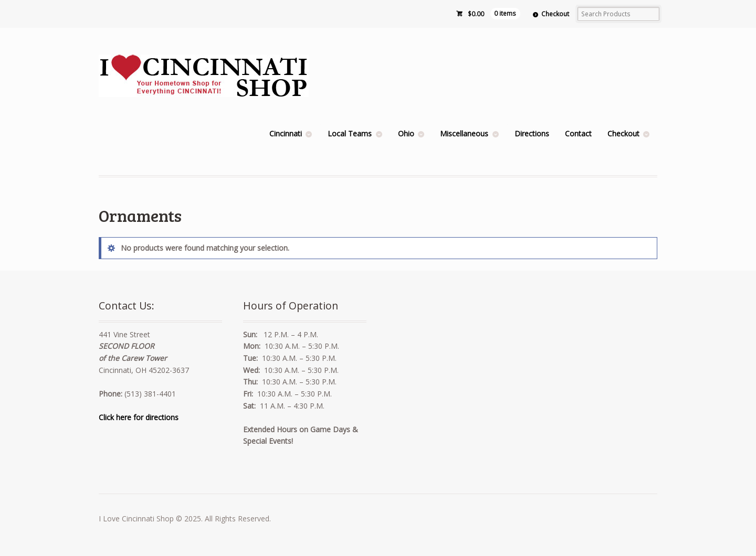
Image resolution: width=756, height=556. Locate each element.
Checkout (555, 14)
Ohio (406, 133)
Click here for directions (139, 417)
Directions (532, 133)
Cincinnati (286, 133)
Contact (578, 133)
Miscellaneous (464, 133)
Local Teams (350, 133)
